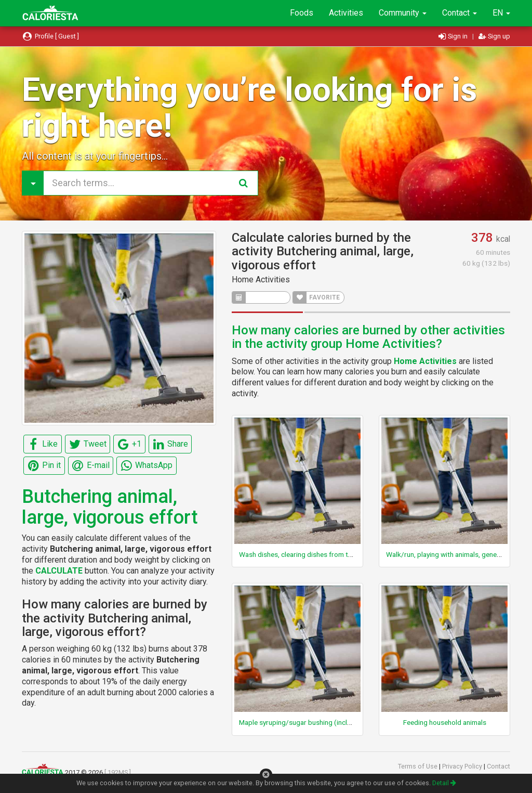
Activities (346, 13)
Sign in (454, 36)
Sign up (494, 36)
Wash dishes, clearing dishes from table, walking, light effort (331, 554)
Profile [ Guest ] (50, 36)
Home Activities (261, 279)
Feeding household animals (445, 722)
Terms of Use (418, 766)
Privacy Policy (463, 766)
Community (403, 13)
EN (501, 13)
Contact (460, 13)
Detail (444, 783)
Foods (302, 13)
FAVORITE (316, 297)
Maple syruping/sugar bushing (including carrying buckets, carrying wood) (353, 722)
